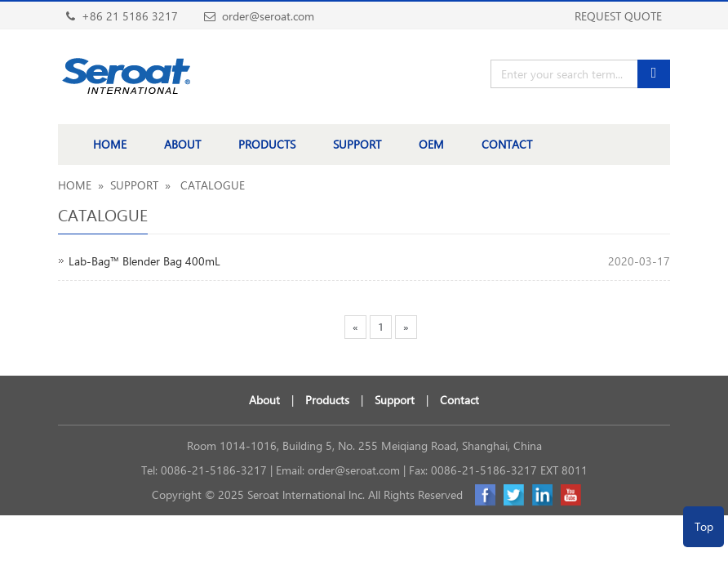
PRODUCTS (267, 144)
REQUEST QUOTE (618, 16)
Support (395, 400)
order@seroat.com (354, 470)
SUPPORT (357, 144)
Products (327, 400)
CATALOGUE (211, 185)
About (264, 400)
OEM (431, 144)
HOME (110, 144)
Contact (459, 400)
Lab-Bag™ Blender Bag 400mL (144, 261)
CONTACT (507, 144)
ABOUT (182, 144)
